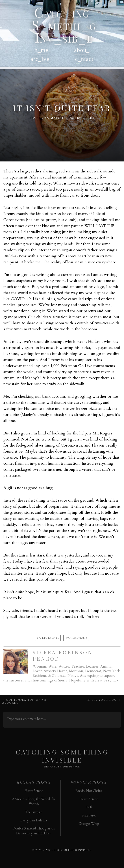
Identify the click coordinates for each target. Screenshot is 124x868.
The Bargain (34, 812)
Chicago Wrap (89, 824)
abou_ (82, 50)
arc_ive (40, 59)
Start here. (89, 815)
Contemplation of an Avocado (24, 701)
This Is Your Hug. (102, 700)
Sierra (89, 118)
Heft (89, 807)
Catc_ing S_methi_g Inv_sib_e (62, 25)
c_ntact (84, 59)
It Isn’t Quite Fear (62, 108)
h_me (41, 50)
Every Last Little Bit (34, 820)
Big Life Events (48, 638)
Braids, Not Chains (89, 791)
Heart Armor (34, 791)
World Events (76, 638)
